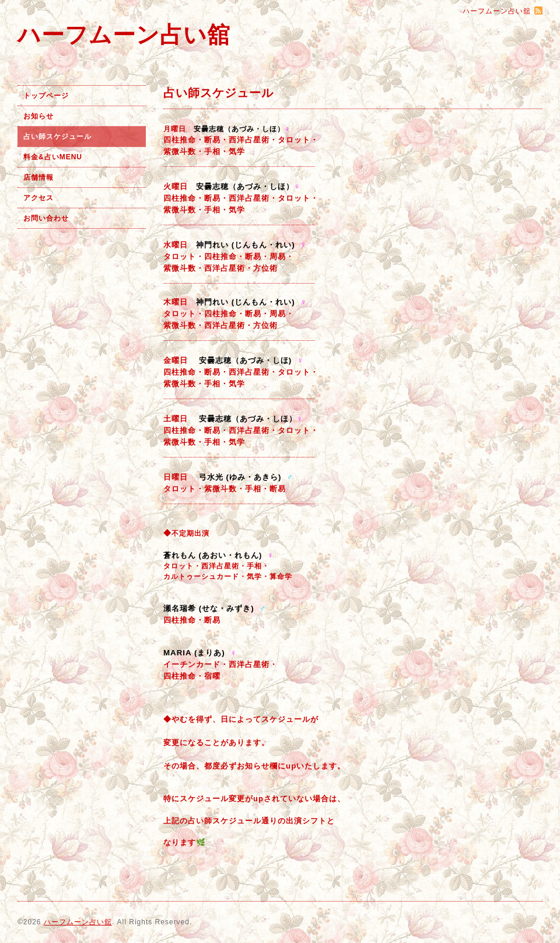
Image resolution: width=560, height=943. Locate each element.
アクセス (38, 198)
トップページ (46, 96)
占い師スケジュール (57, 137)
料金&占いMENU (53, 157)
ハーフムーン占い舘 (124, 35)
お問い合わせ (46, 218)
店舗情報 (38, 177)
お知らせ (38, 116)
